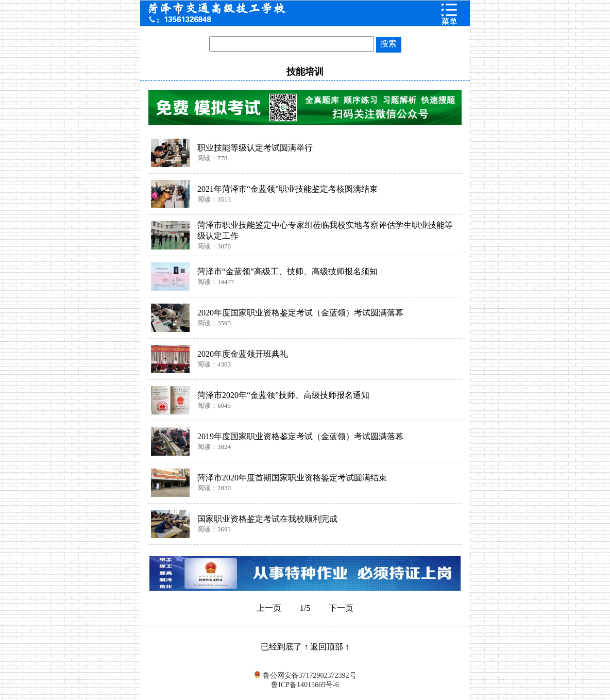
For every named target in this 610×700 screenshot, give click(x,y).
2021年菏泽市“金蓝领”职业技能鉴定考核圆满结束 (287, 189)
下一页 (341, 608)
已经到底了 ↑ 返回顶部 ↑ (305, 647)
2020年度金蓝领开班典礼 (243, 354)
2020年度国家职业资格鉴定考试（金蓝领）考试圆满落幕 (300, 313)
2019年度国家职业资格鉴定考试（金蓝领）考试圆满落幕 (300, 436)
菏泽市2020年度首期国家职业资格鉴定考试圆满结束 (292, 478)
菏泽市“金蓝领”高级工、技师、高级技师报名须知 (287, 271)
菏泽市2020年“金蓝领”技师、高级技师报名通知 (283, 395)
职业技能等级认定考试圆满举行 (255, 148)
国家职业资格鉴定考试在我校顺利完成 (267, 519)
